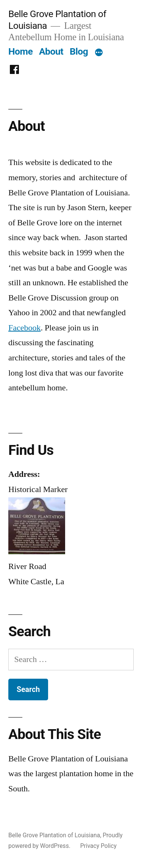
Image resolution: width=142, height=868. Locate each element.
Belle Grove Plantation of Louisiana (54, 835)
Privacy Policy (98, 846)
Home (20, 51)
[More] (99, 53)
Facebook (25, 328)
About (51, 51)
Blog (79, 51)
